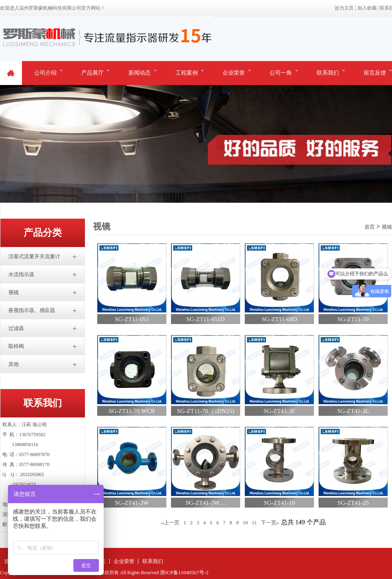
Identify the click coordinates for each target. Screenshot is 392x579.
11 (254, 523)
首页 (370, 227)
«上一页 (170, 523)
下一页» (270, 523)
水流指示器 (21, 274)
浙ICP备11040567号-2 (184, 572)
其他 (14, 364)
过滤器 (16, 328)
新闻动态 (140, 73)
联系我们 (328, 73)
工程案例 (187, 73)
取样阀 (16, 346)
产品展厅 (93, 73)
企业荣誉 (234, 73)
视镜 (14, 292)
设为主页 (344, 8)
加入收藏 (367, 8)
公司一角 (281, 73)
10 (245, 523)
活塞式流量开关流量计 (34, 256)
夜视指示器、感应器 (32, 310)
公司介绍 (45, 73)
